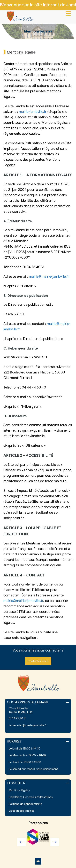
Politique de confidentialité (25, 804)
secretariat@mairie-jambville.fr (28, 726)
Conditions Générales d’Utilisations (31, 797)
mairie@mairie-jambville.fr (49, 277)
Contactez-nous (38, 661)
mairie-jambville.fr (33, 112)
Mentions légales (19, 790)
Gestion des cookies (22, 811)
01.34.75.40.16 (17, 718)
